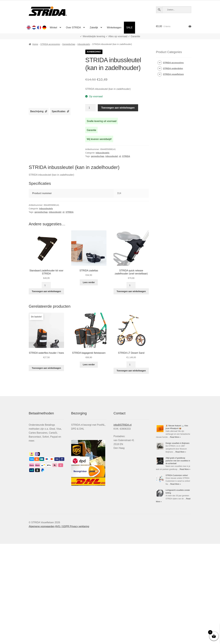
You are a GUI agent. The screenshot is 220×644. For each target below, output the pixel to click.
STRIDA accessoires (50, 44)
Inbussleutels (84, 44)
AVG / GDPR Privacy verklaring (72, 585)
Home (35, 44)
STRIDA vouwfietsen (173, 74)
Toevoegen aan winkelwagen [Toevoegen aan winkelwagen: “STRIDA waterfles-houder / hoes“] (46, 368)
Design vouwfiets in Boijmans (178, 443)
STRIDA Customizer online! (167, 520)
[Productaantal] (90, 108)
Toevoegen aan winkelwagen (118, 108)
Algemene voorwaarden (42, 585)
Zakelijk (94, 28)
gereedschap (97, 156)
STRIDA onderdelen (173, 68)
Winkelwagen (114, 28)
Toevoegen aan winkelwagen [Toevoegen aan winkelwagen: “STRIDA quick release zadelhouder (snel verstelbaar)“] (131, 291)
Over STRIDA (73, 28)
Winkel (53, 28)
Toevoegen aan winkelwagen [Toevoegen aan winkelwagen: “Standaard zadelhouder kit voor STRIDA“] (46, 291)
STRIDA (126, 156)
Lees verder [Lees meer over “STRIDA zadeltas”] (89, 282)
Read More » (175, 437)
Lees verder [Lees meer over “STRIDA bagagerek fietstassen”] (89, 365)
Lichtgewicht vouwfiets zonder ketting (171, 555)
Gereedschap (69, 44)
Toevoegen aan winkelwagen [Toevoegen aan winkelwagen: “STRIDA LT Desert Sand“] (131, 371)
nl (120, 156)
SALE (129, 28)
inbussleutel (112, 156)
